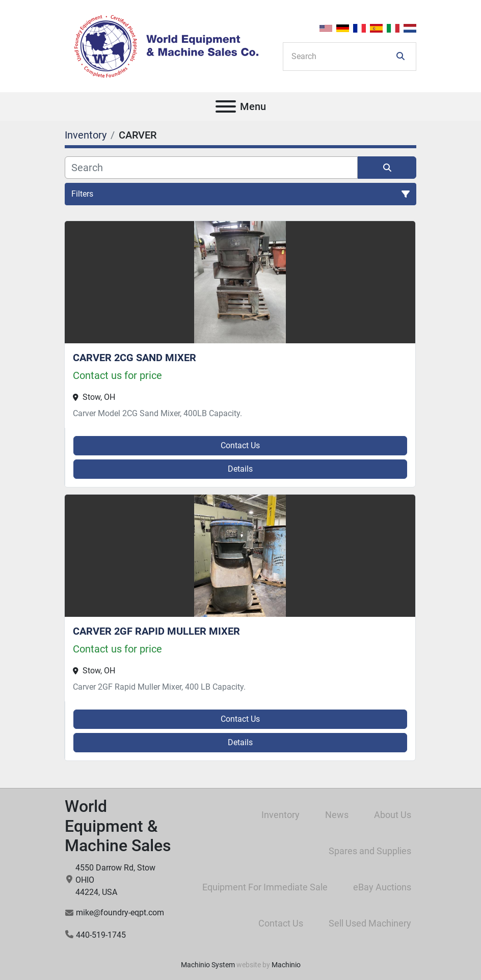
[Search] (342, 57)
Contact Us (240, 445)
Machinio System (208, 965)
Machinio (286, 965)
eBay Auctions (382, 887)
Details (240, 469)
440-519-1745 (101, 935)
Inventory (280, 815)
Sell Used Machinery (370, 923)
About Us (393, 815)
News (337, 815)
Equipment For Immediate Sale (265, 887)
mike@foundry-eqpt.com (120, 913)
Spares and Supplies (370, 851)
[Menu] (226, 106)
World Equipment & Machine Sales (118, 826)
